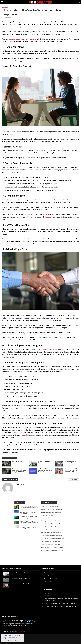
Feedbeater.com (7, 631)
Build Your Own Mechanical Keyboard (52, 536)
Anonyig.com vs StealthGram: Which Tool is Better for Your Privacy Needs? (19, 471)
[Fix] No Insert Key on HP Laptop (50, 506)
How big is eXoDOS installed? (17, 462)
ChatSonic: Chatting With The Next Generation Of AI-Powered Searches (71, 470)
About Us (46, 582)
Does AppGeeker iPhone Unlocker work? (45, 462)
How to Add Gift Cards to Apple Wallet (21, 587)
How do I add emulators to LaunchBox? (21, 582)
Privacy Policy (48, 590)
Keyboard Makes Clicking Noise (50, 533)
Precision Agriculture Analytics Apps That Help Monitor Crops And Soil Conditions (28, 514)
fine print (15, 637)
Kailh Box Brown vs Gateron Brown (51, 547)
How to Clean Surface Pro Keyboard (51, 550)
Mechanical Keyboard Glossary (53, 587)
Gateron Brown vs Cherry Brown (50, 530)
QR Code (25, 435)
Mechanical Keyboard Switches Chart (52, 512)
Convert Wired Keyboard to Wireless (51, 518)
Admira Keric (7, 18)
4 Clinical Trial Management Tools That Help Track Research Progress (29, 508)
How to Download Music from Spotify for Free (23, 593)
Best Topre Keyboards (47, 515)
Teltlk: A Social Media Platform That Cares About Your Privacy (44, 470)
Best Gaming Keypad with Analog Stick (52, 509)
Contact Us (47, 585)
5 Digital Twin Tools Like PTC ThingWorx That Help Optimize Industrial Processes (28, 531)
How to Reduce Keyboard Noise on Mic (52, 539)
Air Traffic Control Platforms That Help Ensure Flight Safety (29, 519)
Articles (5, 7)
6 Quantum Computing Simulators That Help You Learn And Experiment (29, 525)
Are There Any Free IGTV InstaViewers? (71, 462)
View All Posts (73, 480)
